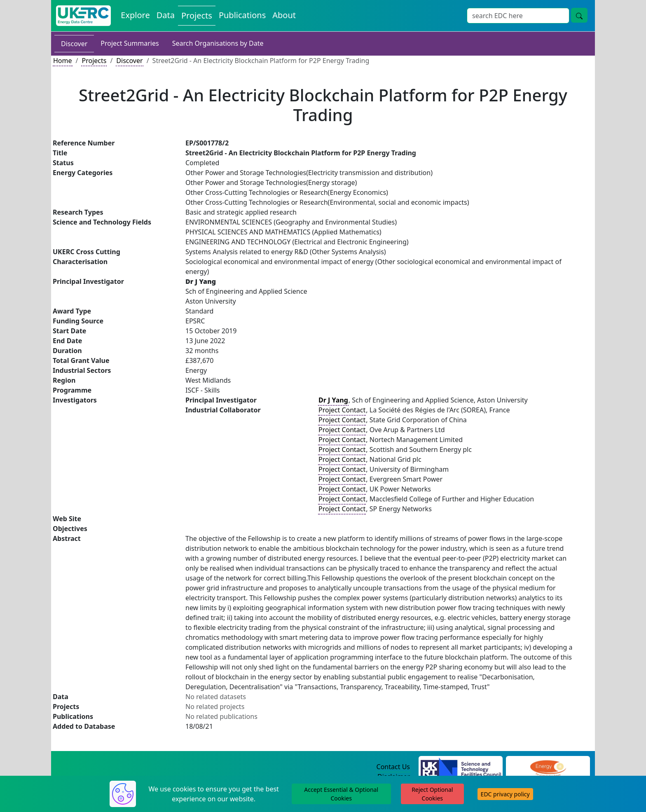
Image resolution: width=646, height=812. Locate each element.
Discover (74, 44)
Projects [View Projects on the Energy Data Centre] (197, 15)
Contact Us (393, 767)
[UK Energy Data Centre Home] (83, 16)
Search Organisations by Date (218, 43)
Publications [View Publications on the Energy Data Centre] (242, 15)
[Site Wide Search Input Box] (518, 16)
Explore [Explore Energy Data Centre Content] (135, 15)
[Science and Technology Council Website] (461, 767)
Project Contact (342, 410)
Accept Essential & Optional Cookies (341, 794)
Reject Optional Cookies (432, 794)
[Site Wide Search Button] (579, 15)
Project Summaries (130, 43)
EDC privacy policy (505, 794)
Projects (94, 61)
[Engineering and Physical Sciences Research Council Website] (548, 767)
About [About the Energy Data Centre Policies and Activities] (284, 15)
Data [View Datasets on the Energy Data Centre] (166, 15)
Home (63, 61)
